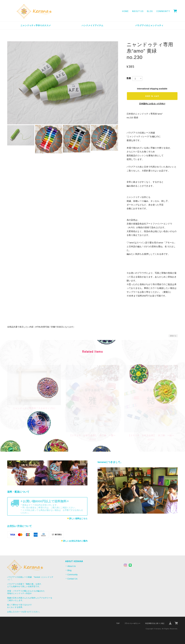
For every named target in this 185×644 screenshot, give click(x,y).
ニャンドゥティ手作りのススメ (36, 25)
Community (163, 11)
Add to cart (152, 96)
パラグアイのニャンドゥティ (149, 25)
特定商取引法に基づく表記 (155, 623)
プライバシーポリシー (132, 623)
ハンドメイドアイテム (92, 25)
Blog (150, 11)
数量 (129, 78)
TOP (118, 623)
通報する (173, 336)
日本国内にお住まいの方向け (152, 104)
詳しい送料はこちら (78, 518)
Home (125, 11)
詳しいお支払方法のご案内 (75, 541)
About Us (138, 11)
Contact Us (72, 579)
